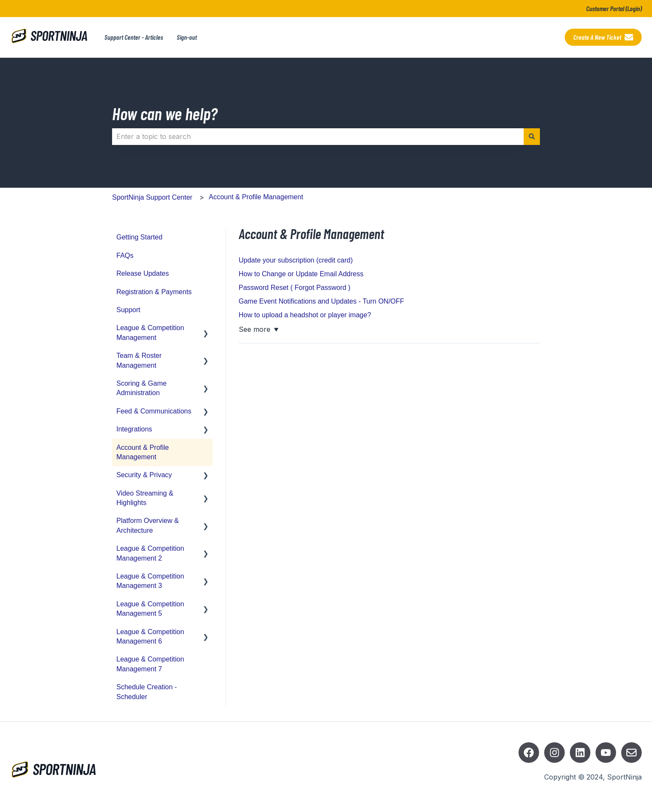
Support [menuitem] (128, 310)
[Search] (532, 136)
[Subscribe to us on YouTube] (606, 753)
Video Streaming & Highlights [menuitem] (145, 498)
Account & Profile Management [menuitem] (143, 452)
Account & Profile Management (256, 197)
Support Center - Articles (134, 37)
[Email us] (631, 753)
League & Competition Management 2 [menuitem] (150, 553)
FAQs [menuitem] (125, 255)
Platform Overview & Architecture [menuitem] (148, 525)
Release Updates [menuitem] (143, 273)
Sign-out (187, 37)
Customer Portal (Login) (614, 8)
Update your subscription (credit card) (296, 260)
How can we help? (165, 113)
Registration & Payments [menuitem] (154, 292)
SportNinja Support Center (152, 197)
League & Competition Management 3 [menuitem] (150, 581)
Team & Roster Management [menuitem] (139, 360)
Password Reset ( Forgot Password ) (295, 288)
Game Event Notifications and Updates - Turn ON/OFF (322, 301)
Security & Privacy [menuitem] (144, 475)
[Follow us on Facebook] (529, 753)
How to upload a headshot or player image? (305, 315)
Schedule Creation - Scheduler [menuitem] (147, 692)
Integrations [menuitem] (134, 429)
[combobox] (318, 136)
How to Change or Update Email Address (301, 274)
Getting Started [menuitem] (139, 237)
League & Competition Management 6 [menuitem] (150, 636)
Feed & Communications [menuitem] (154, 411)
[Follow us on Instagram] (554, 753)
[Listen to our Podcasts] (580, 753)
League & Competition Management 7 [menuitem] (150, 664)
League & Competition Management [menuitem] (150, 332)
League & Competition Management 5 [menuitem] (150, 609)
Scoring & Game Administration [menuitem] (141, 388)
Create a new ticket (603, 37)
